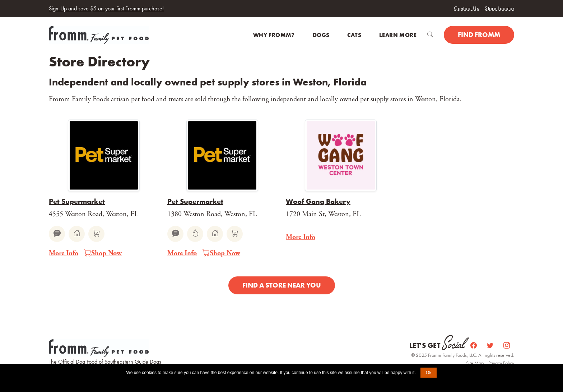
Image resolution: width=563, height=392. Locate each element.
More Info (64, 253)
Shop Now (103, 253)
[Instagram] (507, 346)
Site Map (475, 363)
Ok (429, 373)
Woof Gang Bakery (318, 201)
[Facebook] (474, 346)
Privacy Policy (501, 363)
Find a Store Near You (282, 285)
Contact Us (466, 8)
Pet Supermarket (77, 201)
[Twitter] (491, 346)
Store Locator (499, 8)
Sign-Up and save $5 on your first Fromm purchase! (106, 8)
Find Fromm (479, 35)
